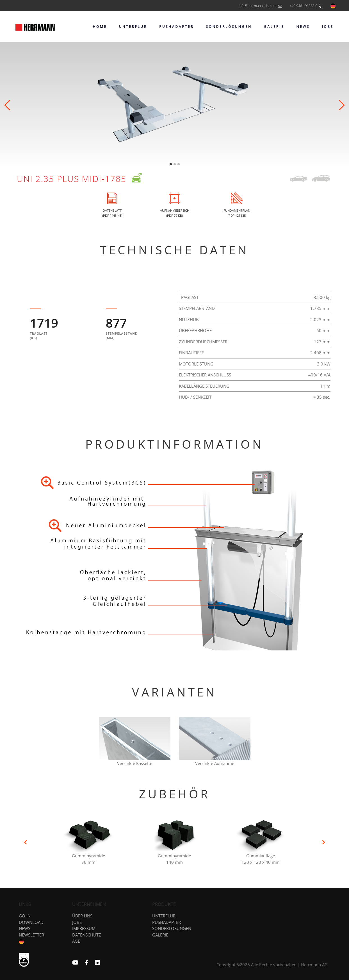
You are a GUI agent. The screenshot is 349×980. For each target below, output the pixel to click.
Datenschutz (87, 935)
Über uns (82, 916)
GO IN (25, 916)
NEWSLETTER (31, 935)
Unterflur (164, 916)
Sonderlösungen (172, 928)
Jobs (77, 922)
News (25, 928)
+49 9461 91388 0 (307, 6)
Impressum (84, 928)
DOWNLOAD (31, 922)
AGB (76, 941)
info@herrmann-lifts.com (261, 6)
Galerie (160, 935)
